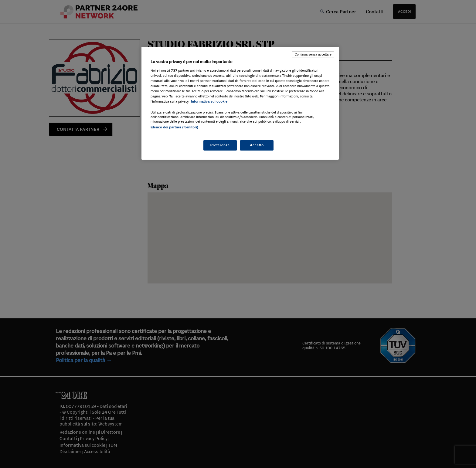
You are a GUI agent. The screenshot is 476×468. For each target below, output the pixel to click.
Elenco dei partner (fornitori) (174, 127)
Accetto (257, 145)
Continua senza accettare (313, 54)
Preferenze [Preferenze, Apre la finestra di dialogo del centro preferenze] (220, 145)
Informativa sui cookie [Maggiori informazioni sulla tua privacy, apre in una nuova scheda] (209, 101)
